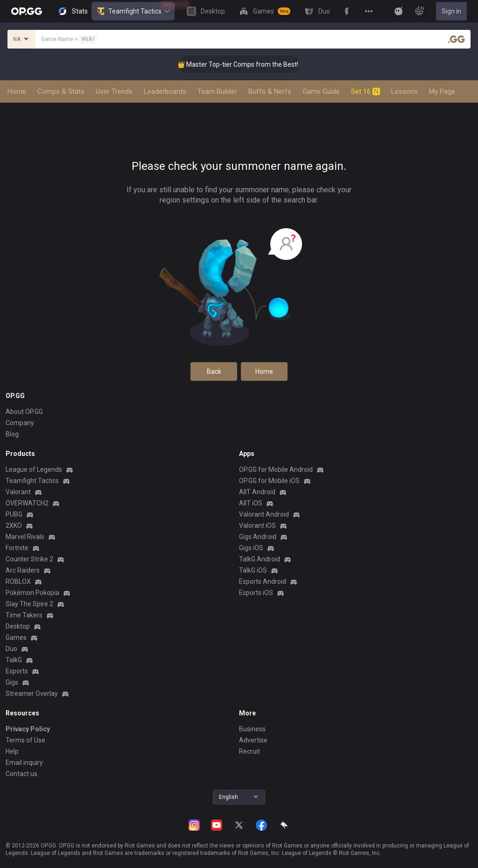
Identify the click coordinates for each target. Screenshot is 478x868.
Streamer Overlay (32, 693)
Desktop (18, 626)
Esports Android (263, 581)
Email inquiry (24, 763)
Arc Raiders (23, 570)
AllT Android (257, 492)
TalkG (14, 660)
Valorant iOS (257, 525)
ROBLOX (18, 581)
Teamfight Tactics (133, 11)
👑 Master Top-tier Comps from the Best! (249, 64)
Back (214, 371)
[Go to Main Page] (27, 11)
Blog (12, 434)
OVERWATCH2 (27, 503)
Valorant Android (264, 514)
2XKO (14, 525)
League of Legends (34, 469)
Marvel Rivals (25, 537)
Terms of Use (25, 740)
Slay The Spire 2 (29, 604)
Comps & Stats (61, 91)
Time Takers (24, 615)
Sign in (451, 11)
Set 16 (366, 91)
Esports (17, 671)
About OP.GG (24, 412)
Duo (11, 649)
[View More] (369, 11)
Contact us (21, 774)
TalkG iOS (253, 570)
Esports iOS (256, 593)
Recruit (250, 751)
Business (252, 729)
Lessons (404, 91)
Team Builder (217, 91)
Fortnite (17, 548)
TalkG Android (260, 559)
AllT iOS (251, 503)
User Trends (114, 91)
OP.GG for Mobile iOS (269, 481)
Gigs (12, 682)
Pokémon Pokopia (32, 593)
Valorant (18, 492)
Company (20, 423)
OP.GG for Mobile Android (276, 469)
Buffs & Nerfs (270, 91)
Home (17, 91)
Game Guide (321, 91)
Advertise (253, 740)
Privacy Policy (28, 729)
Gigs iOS (251, 548)
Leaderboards (165, 91)
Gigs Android (258, 537)
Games (16, 637)
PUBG (14, 514)
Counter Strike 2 (29, 559)
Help (12, 751)
